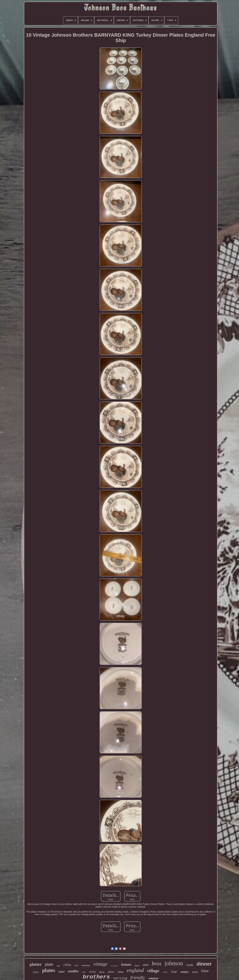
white (137, 966)
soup (58, 966)
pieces (102, 972)
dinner (204, 964)
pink (146, 965)
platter (36, 964)
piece (111, 972)
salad (61, 972)
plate (49, 964)
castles (73, 971)
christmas (114, 966)
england (135, 970)
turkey (93, 972)
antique (185, 972)
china (67, 965)
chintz (120, 972)
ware (165, 972)
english (36, 972)
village (153, 971)
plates (49, 970)
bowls (195, 972)
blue (205, 971)
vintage (100, 964)
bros (157, 964)
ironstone (86, 965)
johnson (174, 963)
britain (126, 965)
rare (76, 965)
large (174, 971)
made (190, 965)
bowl (84, 972)
